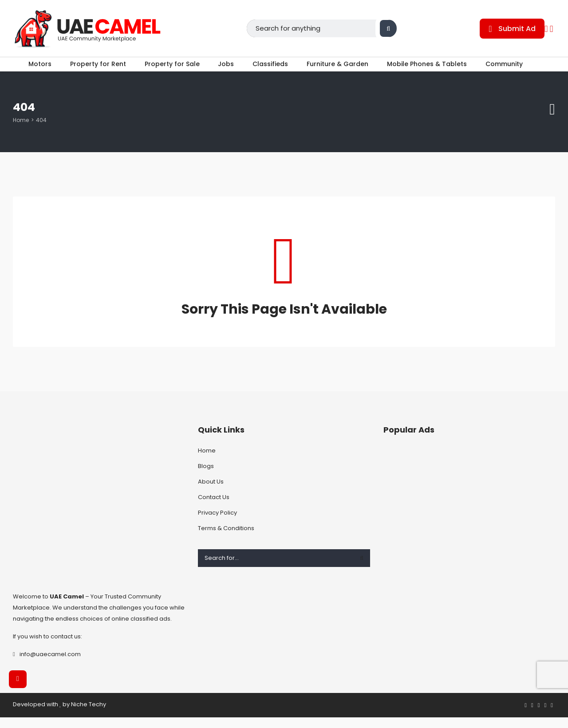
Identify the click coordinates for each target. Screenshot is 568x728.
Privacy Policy (217, 523)
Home (21, 131)
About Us (211, 492)
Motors (32, 69)
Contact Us (214, 508)
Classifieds (273, 69)
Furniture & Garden (343, 69)
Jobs (226, 69)
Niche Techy (89, 714)
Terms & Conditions (226, 539)
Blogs (206, 477)
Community (514, 69)
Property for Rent (93, 69)
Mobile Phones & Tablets (434, 69)
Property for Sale (170, 69)
